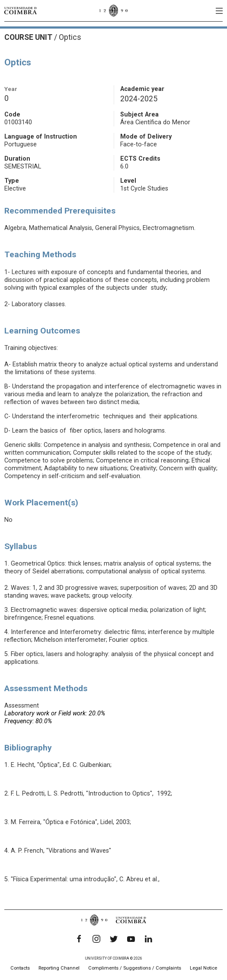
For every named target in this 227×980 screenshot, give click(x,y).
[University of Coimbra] (21, 10)
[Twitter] (114, 939)
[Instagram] (96, 939)
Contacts (20, 968)
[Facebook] (79, 939)
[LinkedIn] (148, 939)
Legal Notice (203, 968)
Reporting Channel (59, 968)
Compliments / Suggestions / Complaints (135, 968)
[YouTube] (131, 939)
